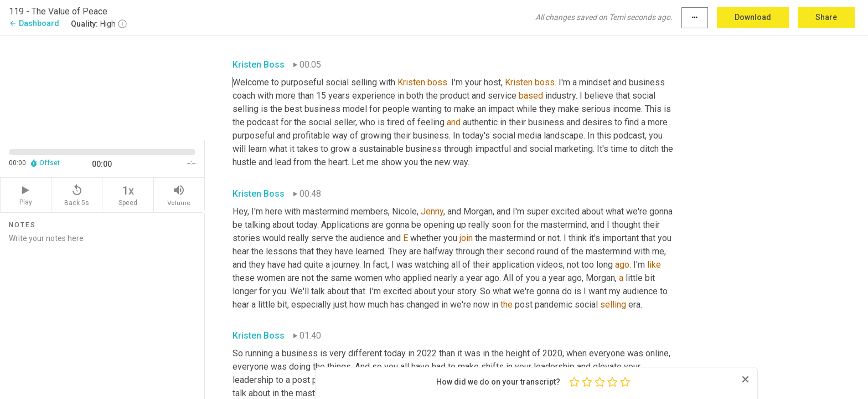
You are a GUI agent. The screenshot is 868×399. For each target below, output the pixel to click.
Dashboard (34, 23)
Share (826, 17)
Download (753, 17)
